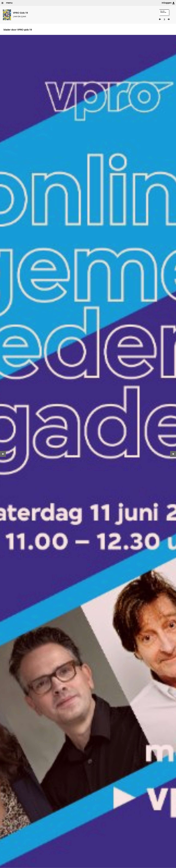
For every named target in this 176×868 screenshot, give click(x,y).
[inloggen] (173, 3)
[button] (3, 454)
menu (9, 3)
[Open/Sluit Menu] (2, 3)
